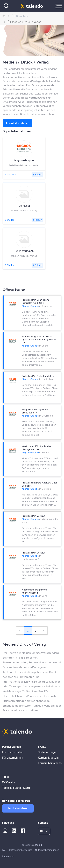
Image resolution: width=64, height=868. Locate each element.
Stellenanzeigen (48, 752)
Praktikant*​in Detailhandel (36, 376)
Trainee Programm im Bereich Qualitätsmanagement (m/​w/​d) (39, 338)
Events (42, 747)
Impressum (8, 857)
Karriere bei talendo (50, 763)
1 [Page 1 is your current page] (28, 631)
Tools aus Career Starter (17, 788)
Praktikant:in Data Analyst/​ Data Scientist (39, 484)
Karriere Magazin (48, 758)
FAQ (4, 850)
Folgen (38, 174)
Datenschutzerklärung (21, 850)
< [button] (20, 631)
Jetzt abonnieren (18, 808)
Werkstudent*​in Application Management (37, 448)
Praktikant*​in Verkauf (34, 516)
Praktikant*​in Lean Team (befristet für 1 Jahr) (35, 301)
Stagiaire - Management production (35, 411)
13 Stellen (10, 174)
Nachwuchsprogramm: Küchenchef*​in (34, 591)
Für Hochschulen (12, 752)
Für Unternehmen (13, 758)
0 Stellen (10, 220)
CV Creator (9, 782)
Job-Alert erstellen (17, 123)
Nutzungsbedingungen (47, 850)
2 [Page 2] (36, 631)
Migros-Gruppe (30, 306)
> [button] (44, 631)
